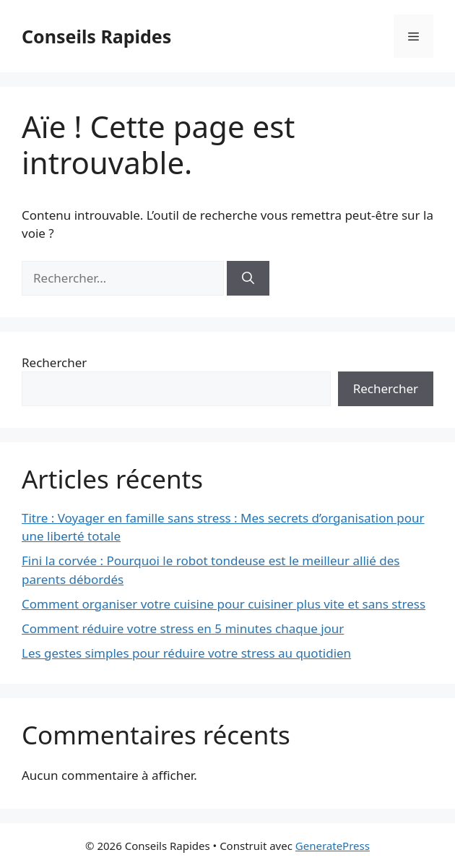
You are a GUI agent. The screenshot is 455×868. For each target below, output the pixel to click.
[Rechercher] (248, 278)
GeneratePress (333, 846)
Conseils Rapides (96, 36)
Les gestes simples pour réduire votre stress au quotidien (186, 653)
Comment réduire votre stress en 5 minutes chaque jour (183, 628)
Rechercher (54, 362)
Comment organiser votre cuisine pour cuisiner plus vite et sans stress (224, 604)
